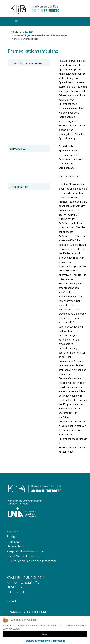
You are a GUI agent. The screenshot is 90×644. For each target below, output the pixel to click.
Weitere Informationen (38, 641)
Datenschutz (16, 546)
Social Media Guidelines (23, 556)
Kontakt (11, 601)
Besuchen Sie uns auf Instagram (31, 564)
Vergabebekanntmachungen (26, 551)
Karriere (12, 532)
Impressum (15, 541)
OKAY (45, 634)
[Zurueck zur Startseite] (35, 9)
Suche (11, 537)
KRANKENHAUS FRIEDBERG (27, 612)
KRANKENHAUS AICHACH (25, 578)
